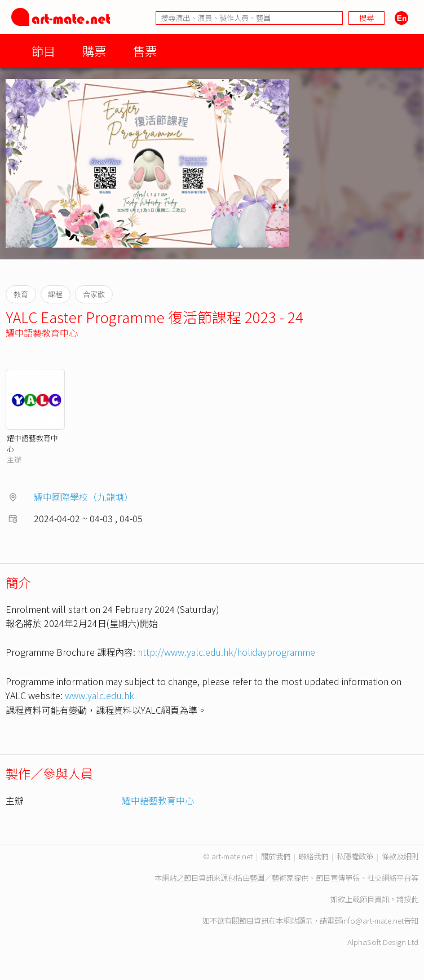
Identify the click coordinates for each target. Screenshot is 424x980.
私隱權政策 (355, 856)
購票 (94, 50)
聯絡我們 (313, 856)
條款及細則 (400, 856)
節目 (43, 50)
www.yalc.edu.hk (100, 695)
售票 (145, 50)
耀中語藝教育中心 (42, 333)
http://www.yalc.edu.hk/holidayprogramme (226, 652)
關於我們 (276, 856)
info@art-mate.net (373, 921)
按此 (411, 899)
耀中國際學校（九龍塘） (83, 497)
